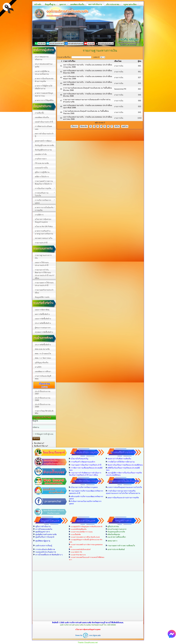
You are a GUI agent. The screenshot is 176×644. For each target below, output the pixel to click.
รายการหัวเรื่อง (69, 61)
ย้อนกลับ (84, 126)
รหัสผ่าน (36, 427)
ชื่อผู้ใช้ (35, 421)
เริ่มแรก (74, 126)
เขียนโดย (118, 61)
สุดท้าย (125, 126)
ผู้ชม (140, 61)
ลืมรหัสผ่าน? (39, 443)
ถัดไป (117, 126)
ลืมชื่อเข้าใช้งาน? (41, 446)
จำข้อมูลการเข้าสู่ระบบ (44, 434)
